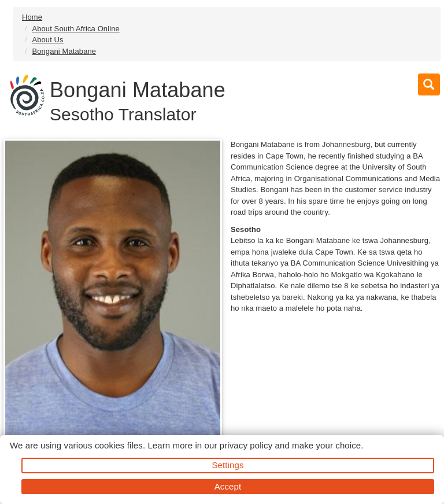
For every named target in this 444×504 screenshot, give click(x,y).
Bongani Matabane (64, 51)
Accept (228, 486)
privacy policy (246, 445)
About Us (47, 40)
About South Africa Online (75, 29)
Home (32, 17)
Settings (228, 465)
